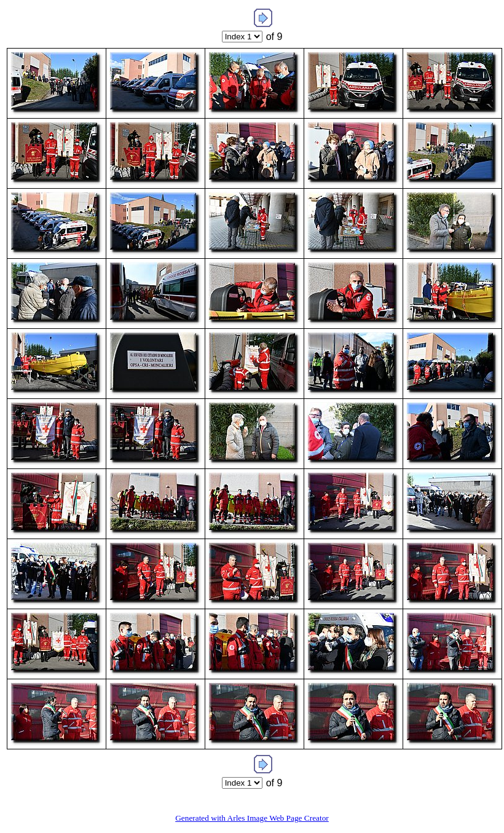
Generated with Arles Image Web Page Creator (252, 818)
